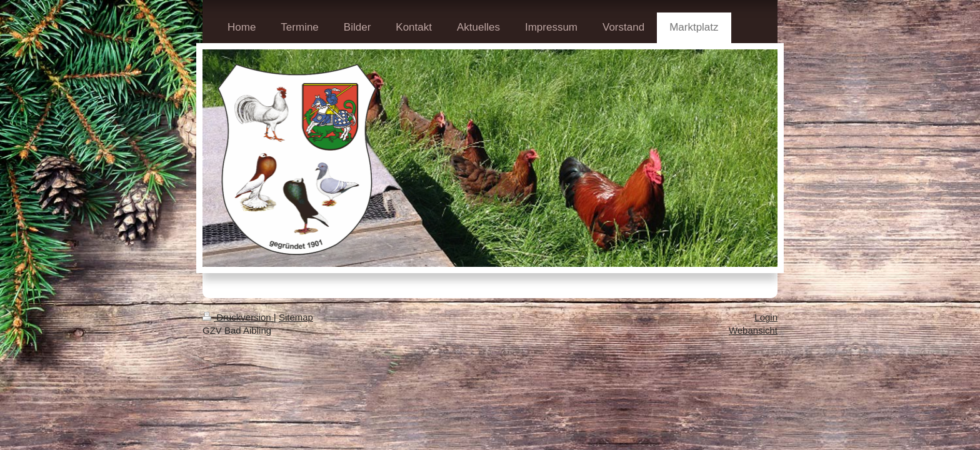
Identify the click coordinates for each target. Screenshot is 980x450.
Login (766, 317)
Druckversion (238, 317)
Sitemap (296, 317)
